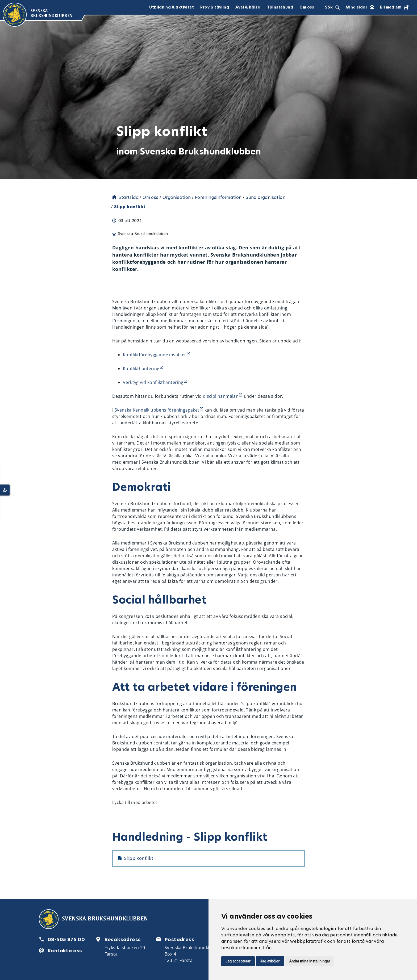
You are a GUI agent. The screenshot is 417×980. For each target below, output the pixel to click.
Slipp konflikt (139, 858)
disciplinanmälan (221, 396)
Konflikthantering (141, 368)
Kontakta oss (65, 951)
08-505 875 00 (66, 939)
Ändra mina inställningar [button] (310, 961)
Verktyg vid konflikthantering (153, 382)
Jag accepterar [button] (238, 961)
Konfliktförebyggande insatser (155, 355)
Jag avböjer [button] (270, 961)
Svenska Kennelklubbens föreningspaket (157, 410)
